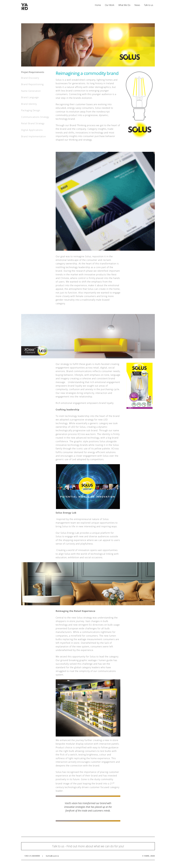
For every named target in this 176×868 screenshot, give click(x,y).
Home (98, 5)
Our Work (110, 5)
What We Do (124, 5)
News (137, 5)
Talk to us (148, 5)
